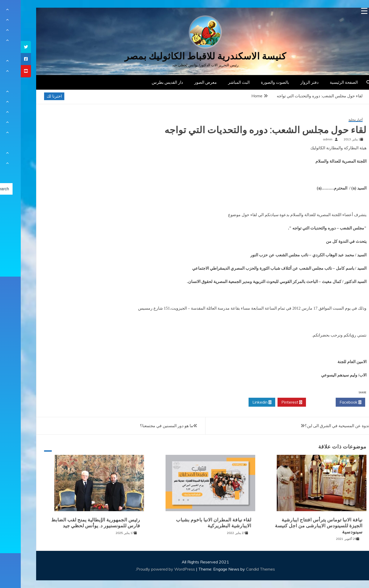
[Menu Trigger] (344, 11)
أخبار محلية (335, 120)
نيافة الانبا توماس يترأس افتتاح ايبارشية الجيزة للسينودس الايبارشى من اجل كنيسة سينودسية (298, 526)
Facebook (330, 402)
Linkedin (241, 402)
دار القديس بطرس (147, 82)
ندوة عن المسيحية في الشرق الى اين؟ (316, 426)
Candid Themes (240, 569)
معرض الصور (185, 82)
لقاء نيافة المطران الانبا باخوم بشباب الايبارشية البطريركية (193, 523)
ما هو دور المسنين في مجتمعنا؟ (146, 426)
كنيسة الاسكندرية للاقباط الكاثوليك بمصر (185, 56)
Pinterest (271, 402)
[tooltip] (5, 47)
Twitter (300, 402)
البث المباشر (218, 82)
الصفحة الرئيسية (323, 82)
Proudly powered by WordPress (145, 569)
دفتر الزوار (289, 82)
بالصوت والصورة (254, 82)
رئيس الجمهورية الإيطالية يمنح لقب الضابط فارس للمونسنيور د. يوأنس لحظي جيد (75, 523)
